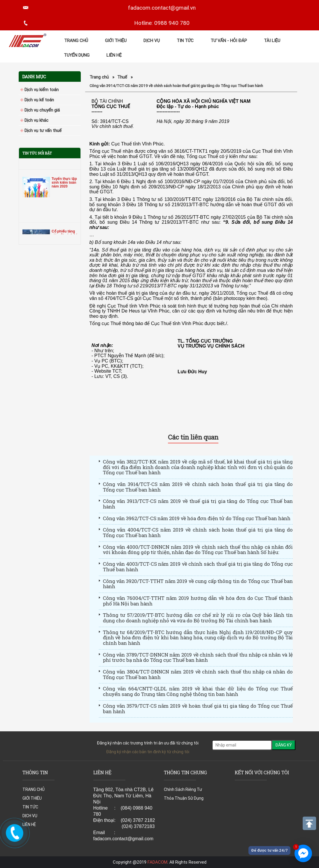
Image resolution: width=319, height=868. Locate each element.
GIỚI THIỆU (116, 40)
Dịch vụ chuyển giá (42, 110)
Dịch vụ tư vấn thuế (43, 130)
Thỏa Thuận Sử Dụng (184, 798)
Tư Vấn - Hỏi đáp (229, 40)
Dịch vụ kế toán (39, 100)
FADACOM (157, 862)
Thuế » (125, 77)
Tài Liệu (272, 40)
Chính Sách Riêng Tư (183, 789)
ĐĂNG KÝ (284, 745)
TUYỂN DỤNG (77, 55)
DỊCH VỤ (152, 40)
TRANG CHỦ (76, 40)
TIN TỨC (185, 40)
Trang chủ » (102, 77)
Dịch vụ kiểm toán (42, 90)
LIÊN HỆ (114, 55)
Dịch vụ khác (36, 120)
